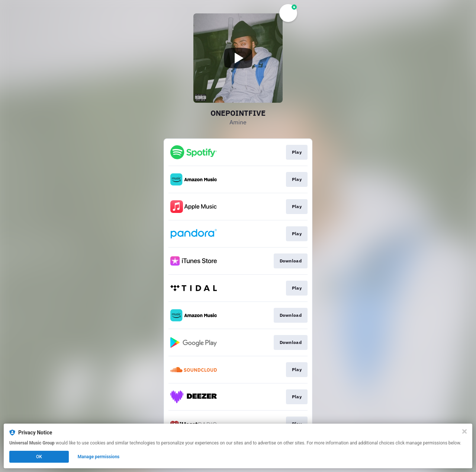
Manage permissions (99, 457)
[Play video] (238, 58)
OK (39, 457)
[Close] (464, 431)
